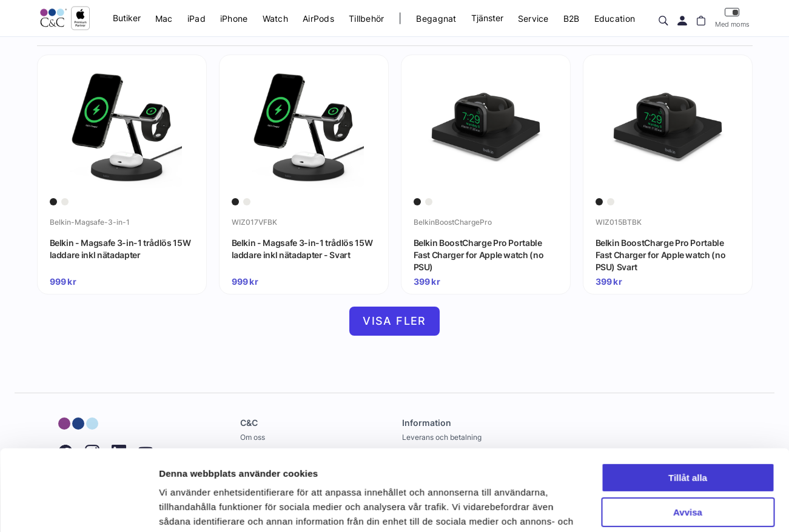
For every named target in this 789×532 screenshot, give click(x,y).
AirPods (318, 18)
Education (615, 18)
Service (533, 18)
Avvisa (688, 436)
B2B (572, 18)
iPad (196, 18)
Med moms (732, 18)
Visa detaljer (186, 508)
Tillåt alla (688, 402)
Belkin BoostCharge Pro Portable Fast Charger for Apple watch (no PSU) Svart (661, 254)
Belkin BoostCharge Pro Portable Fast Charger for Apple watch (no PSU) (479, 254)
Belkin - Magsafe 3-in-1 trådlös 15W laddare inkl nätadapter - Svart (302, 249)
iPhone (234, 18)
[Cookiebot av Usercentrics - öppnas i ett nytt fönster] (79, 508)
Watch (275, 18)
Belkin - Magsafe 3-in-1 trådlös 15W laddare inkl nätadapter (120, 249)
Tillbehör (367, 18)
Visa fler (394, 321)
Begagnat (436, 18)
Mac (164, 18)
